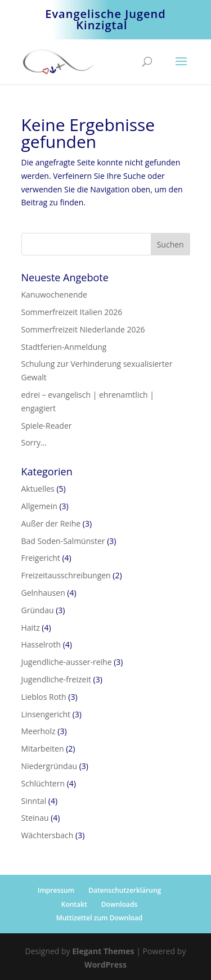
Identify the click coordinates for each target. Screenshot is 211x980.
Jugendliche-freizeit (56, 679)
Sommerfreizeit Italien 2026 (72, 312)
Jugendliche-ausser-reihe (67, 662)
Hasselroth (41, 644)
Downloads (119, 904)
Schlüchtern (43, 783)
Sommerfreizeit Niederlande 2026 (83, 329)
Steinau (35, 818)
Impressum (56, 890)
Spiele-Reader (47, 426)
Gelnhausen (43, 593)
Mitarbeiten (43, 749)
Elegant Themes (103, 951)
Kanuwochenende (54, 295)
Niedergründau (50, 766)
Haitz (31, 628)
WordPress (105, 965)
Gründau (38, 610)
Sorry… (34, 442)
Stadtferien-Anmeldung (64, 347)
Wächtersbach (48, 835)
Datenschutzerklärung (125, 890)
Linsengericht (46, 714)
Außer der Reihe (51, 523)
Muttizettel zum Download (100, 918)
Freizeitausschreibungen (66, 575)
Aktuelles (38, 489)
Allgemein (39, 506)
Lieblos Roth (44, 697)
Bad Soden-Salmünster (63, 541)
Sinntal (34, 801)
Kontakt (74, 904)
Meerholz (39, 731)
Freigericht (41, 558)
